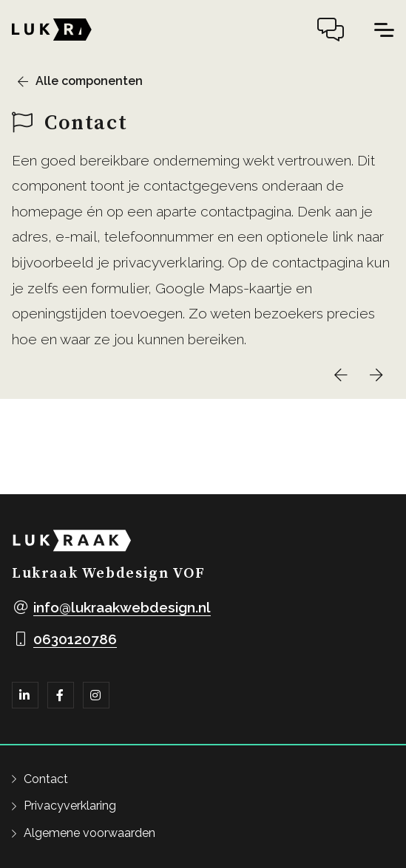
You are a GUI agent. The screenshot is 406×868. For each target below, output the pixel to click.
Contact (46, 779)
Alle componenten (89, 81)
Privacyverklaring (70, 806)
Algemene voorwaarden (89, 833)
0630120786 (75, 639)
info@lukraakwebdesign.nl (122, 607)
